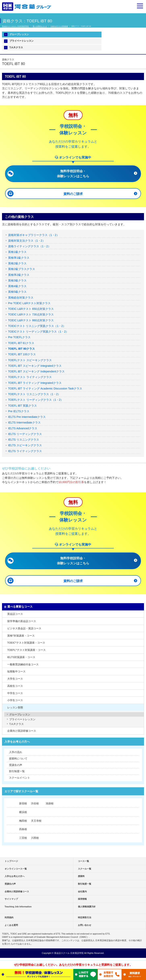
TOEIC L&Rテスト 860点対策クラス (31, 320)
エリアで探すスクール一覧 (21, 791)
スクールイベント (20, 778)
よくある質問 (11, 925)
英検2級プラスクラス (22, 269)
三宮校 (23, 838)
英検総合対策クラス (21, 298)
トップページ (11, 861)
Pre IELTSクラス (19, 411)
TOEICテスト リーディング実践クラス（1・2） (38, 332)
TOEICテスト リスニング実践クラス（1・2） (37, 326)
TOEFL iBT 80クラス (21, 349)
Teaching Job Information (18, 907)
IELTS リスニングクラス (24, 440)
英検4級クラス (17, 286)
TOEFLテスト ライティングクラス (30, 377)
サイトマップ (11, 899)
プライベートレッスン (22, 41)
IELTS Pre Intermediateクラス (27, 417)
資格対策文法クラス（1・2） (27, 241)
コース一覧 (83, 861)
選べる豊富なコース (40, 26)
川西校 (35, 838)
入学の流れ (16, 752)
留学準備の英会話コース (22, 621)
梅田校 (23, 821)
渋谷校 (35, 803)
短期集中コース (16, 671)
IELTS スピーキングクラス (25, 445)
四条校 (23, 829)
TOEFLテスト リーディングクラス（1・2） (36, 400)
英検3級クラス (17, 280)
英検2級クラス (17, 263)
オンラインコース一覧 (16, 869)
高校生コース (15, 686)
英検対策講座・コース (21, 636)
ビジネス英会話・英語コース (24, 628)
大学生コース (15, 679)
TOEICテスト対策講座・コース (26, 643)
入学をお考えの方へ (17, 742)
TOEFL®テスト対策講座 (59, 26)
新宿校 (23, 803)
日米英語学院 (77, 953)
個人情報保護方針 (87, 907)
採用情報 (82, 899)
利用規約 (9, 917)
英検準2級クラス (19, 275)
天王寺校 (36, 821)
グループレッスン (19, 34)
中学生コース (15, 693)
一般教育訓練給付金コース (23, 664)
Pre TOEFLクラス (19, 337)
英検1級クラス (17, 252)
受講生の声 (16, 765)
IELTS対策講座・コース (21, 657)
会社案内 (82, 891)
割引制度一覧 (17, 771)
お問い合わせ (85, 925)
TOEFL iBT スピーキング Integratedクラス (35, 366)
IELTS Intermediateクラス (24, 423)
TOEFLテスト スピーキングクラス (30, 360)
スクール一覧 (85, 869)
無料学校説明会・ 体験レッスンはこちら (73, 174)
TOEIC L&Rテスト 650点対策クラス (31, 309)
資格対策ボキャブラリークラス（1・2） (34, 235)
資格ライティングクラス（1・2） (29, 246)
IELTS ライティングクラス (25, 451)
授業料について (18, 759)
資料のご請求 (73, 194)
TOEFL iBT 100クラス (22, 354)
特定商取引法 (85, 917)
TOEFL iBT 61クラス (21, 343)
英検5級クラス (17, 292)
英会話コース (15, 614)
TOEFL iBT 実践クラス (22, 406)
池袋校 (50, 803)
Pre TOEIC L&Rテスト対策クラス (29, 303)
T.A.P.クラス (16, 47)
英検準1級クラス (19, 258)
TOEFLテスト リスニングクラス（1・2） (34, 394)
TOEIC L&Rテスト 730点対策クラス (31, 314)
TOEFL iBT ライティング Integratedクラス (35, 383)
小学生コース (15, 700)
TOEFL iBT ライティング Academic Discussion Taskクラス (45, 388)
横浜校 (23, 812)
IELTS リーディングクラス (25, 434)
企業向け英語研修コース (22, 731)
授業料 (81, 876)
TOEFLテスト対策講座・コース (26, 650)
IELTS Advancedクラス (23, 428)
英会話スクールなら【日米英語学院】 (16, 26)
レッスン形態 (15, 707)
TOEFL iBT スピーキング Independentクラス (36, 371)
